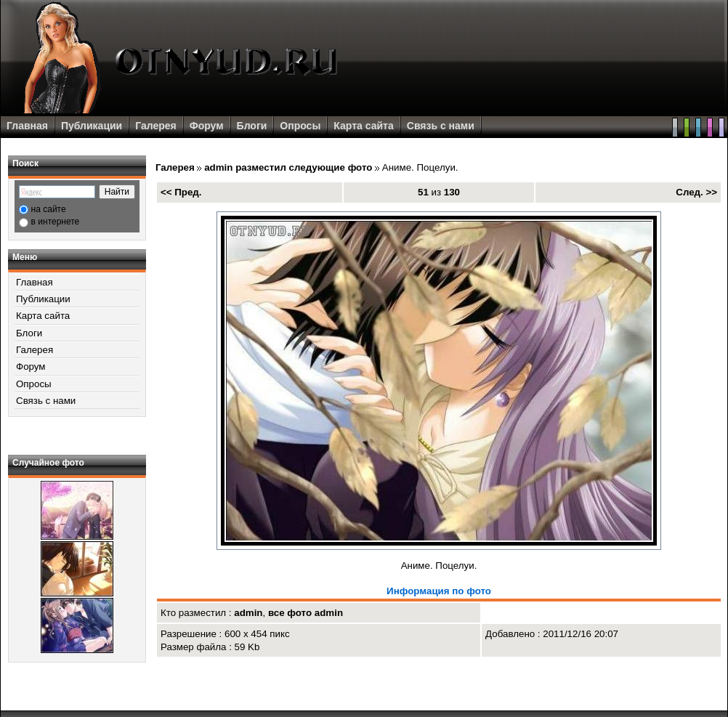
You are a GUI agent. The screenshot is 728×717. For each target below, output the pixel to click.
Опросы (300, 126)
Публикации (92, 126)
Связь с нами (441, 126)
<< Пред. (181, 192)
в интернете (56, 222)
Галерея (156, 126)
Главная (27, 126)
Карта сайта (363, 126)
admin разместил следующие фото (288, 167)
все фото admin (306, 613)
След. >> (696, 192)
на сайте (49, 209)
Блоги (252, 126)
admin (248, 613)
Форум (207, 126)
